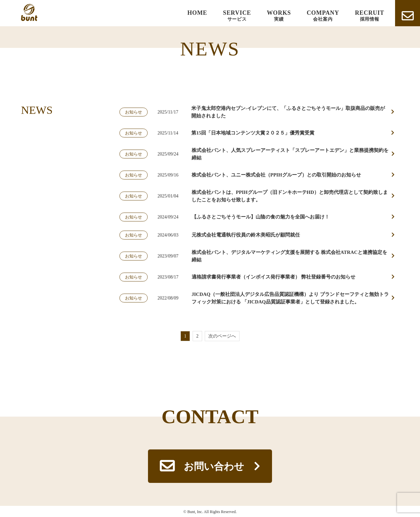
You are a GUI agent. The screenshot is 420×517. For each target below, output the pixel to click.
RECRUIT (370, 16)
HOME (197, 13)
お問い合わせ (214, 466)
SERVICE (237, 16)
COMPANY (323, 16)
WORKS (279, 16)
